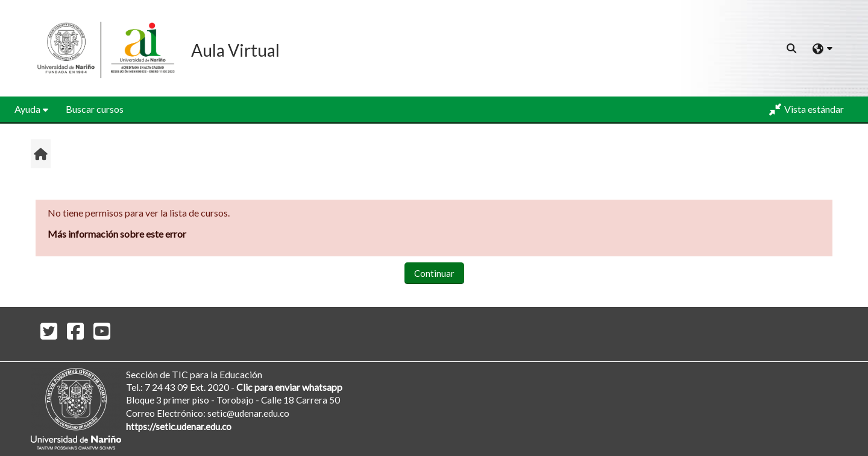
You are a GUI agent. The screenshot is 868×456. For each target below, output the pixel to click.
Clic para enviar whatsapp (289, 387)
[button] (792, 48)
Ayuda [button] (27, 109)
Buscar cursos (95, 109)
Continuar (434, 273)
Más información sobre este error (117, 234)
